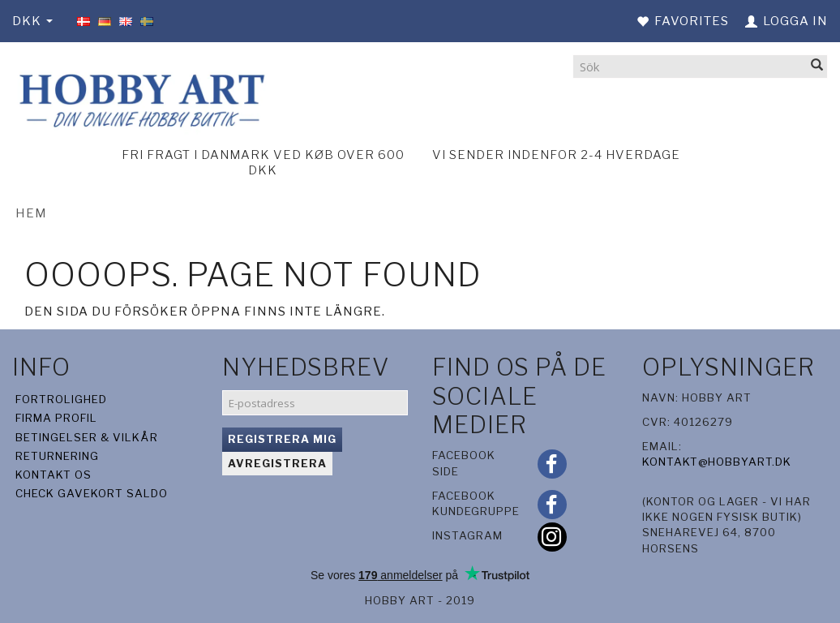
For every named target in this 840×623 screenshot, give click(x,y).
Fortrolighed (61, 399)
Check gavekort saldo (92, 493)
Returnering (57, 456)
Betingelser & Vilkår (87, 437)
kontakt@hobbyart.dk (717, 462)
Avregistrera (277, 463)
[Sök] (817, 66)
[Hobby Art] (140, 98)
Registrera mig (282, 439)
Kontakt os (54, 475)
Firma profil (56, 418)
